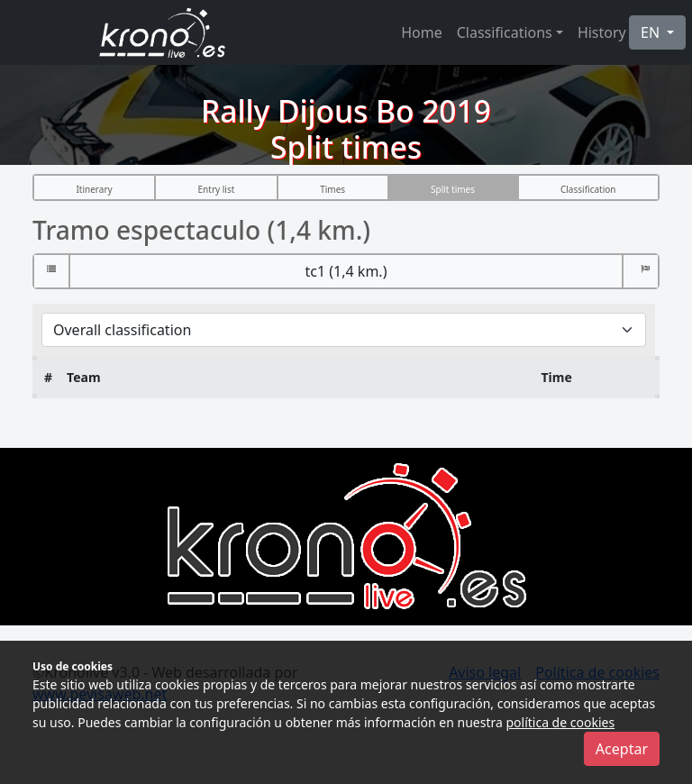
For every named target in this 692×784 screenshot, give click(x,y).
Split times (453, 189)
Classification (588, 189)
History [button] (602, 32)
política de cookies (560, 722)
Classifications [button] (505, 32)
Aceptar (622, 749)
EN (652, 32)
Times (332, 189)
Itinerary (94, 189)
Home (422, 32)
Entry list (217, 189)
